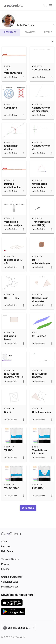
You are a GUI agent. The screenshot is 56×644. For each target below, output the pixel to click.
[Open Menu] (51, 5)
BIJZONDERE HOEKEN (40, 376)
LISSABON (38, 488)
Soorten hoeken (41, 70)
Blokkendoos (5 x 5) (13, 261)
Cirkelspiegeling (42, 412)
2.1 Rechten (39, 336)
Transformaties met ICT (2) (41, 223)
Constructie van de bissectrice (41, 109)
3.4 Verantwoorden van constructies (14, 73)
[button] (28, 508)
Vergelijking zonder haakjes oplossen (13, 225)
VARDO (8, 450)
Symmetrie (11, 108)
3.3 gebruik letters (11, 338)
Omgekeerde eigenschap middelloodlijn (40, 187)
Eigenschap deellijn (11, 147)
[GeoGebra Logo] (13, 5)
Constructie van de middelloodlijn (41, 149)
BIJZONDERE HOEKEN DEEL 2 (14, 376)
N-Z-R (8, 412)
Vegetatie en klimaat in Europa (40, 453)
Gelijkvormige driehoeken (40, 300)
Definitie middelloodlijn (12, 185)
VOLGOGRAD (12, 488)
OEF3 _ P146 (12, 298)
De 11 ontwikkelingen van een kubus (41, 263)
